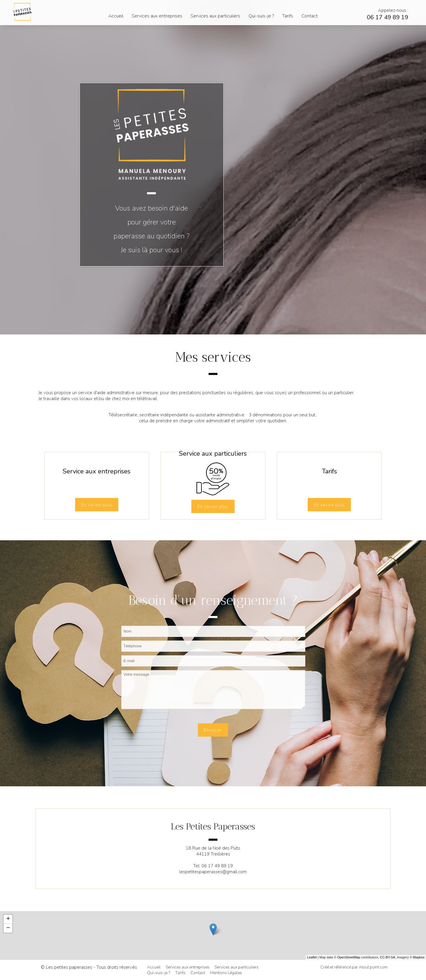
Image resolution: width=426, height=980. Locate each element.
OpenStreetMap (349, 957)
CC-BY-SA (388, 957)
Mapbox (419, 957)
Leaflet (312, 957)
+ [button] (8, 919)
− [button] (8, 928)
